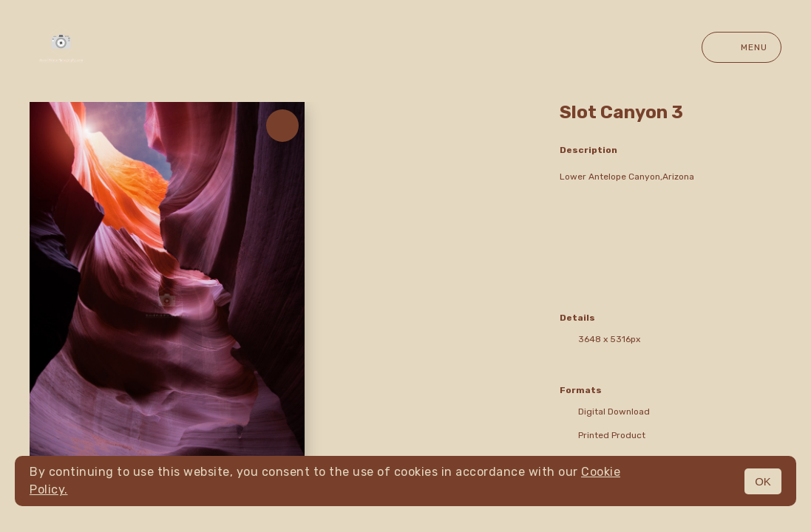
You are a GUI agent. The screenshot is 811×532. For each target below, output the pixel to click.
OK (763, 481)
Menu (742, 47)
